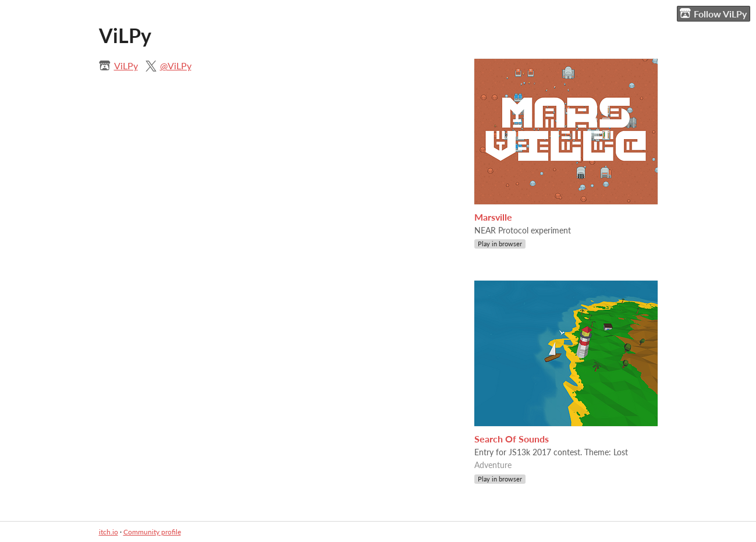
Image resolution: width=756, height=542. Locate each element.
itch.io (109, 532)
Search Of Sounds (512, 439)
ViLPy (126, 65)
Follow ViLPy (713, 13)
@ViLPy (176, 65)
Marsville (493, 217)
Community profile (152, 532)
